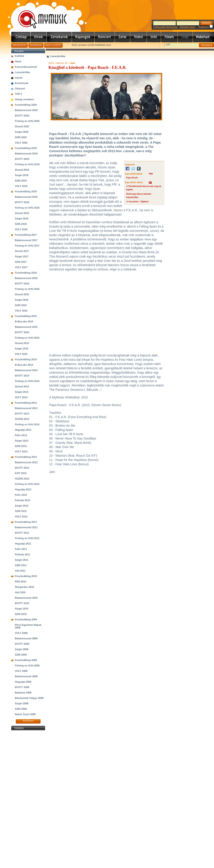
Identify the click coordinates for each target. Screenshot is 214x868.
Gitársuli (20, 88)
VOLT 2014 (21, 397)
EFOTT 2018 (22, 202)
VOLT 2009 (21, 633)
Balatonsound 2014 (26, 370)
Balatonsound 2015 (26, 327)
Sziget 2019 (22, 175)
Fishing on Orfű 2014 (27, 381)
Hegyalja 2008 (23, 682)
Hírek (39, 37)
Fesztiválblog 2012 (26, 457)
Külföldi (19, 56)
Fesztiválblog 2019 (26, 148)
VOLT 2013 (21, 451)
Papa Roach (132, 178)
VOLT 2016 (21, 311)
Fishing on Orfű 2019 (27, 164)
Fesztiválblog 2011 (26, 522)
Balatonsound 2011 (26, 527)
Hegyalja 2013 (23, 430)
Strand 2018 (22, 213)
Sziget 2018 (22, 219)
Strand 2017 (22, 251)
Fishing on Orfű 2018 (27, 208)
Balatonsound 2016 (26, 278)
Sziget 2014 (22, 392)
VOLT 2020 (21, 143)
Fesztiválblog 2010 (26, 576)
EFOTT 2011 (22, 533)
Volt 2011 (20, 571)
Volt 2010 (20, 592)
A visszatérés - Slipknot (137, 201)
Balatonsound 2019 (26, 154)
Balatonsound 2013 (26, 408)
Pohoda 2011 (23, 554)
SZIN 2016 (21, 305)
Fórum (169, 37)
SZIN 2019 (21, 181)
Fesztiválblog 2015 (26, 316)
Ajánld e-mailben (53, 45)
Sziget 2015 (22, 349)
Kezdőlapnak (36, 45)
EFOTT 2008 (22, 687)
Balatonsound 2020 (26, 110)
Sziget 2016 (22, 300)
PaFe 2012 (21, 495)
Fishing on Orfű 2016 (27, 289)
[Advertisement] (28, 799)
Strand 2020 (22, 126)
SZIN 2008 (21, 709)
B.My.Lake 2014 (24, 365)
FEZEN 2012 (22, 479)
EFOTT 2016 (22, 284)
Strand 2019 (22, 170)
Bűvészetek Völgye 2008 (29, 698)
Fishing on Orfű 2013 (27, 424)
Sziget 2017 (22, 256)
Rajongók (83, 37)
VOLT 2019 (21, 186)
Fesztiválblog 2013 (26, 403)
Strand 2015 (22, 343)
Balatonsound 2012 (26, 462)
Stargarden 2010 (25, 587)
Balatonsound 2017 (26, 240)
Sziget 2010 (22, 609)
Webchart (203, 37)
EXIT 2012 (21, 473)
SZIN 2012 (21, 511)
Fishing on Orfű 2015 (27, 338)
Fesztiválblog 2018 (26, 191)
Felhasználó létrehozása (165, 27)
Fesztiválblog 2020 (26, 105)
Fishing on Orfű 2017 (27, 246)
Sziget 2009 (22, 649)
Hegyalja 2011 (23, 544)
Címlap (21, 37)
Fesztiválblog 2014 (26, 359)
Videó (139, 37)
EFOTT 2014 (22, 376)
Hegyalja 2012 (23, 489)
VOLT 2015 (21, 354)
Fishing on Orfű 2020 (27, 121)
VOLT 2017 (21, 267)
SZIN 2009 (21, 655)
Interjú (19, 78)
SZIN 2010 (21, 614)
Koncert (105, 37)
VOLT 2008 (21, 671)
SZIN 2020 (21, 137)
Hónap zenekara (24, 99)
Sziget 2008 (22, 703)
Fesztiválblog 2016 (26, 273)
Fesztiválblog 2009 (26, 619)
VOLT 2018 (21, 229)
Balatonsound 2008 (26, 676)
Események (22, 83)
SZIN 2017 (21, 262)
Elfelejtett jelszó (187, 27)
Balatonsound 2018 (26, 197)
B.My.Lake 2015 (24, 321)
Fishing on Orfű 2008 (27, 666)
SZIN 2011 (21, 565)
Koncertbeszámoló (26, 67)
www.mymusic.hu (39, 15)
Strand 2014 (22, 386)
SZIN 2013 (21, 446)
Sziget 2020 (22, 132)
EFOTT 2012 (22, 468)
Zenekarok (59, 37)
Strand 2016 (22, 294)
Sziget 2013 (22, 441)
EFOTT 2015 (22, 332)
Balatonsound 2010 (26, 598)
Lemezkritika (22, 72)
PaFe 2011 (21, 549)
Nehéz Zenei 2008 (25, 714)
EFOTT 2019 (22, 159)
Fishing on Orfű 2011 (27, 538)
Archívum (28, 721)
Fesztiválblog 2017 (26, 235)
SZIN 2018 (21, 224)
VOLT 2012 (21, 517)
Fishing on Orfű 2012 (27, 484)
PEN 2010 (20, 582)
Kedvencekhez (19, 45)
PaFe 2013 (21, 435)
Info (154, 37)
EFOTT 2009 (22, 644)
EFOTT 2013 (22, 414)
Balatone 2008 (23, 693)
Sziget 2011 (22, 560)
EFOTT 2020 (22, 116)
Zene (123, 37)
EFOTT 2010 (22, 603)
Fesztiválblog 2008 (26, 660)
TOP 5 (18, 94)
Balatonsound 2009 (26, 638)
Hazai (18, 61)
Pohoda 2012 (23, 500)
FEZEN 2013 (22, 419)
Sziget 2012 (22, 506)
